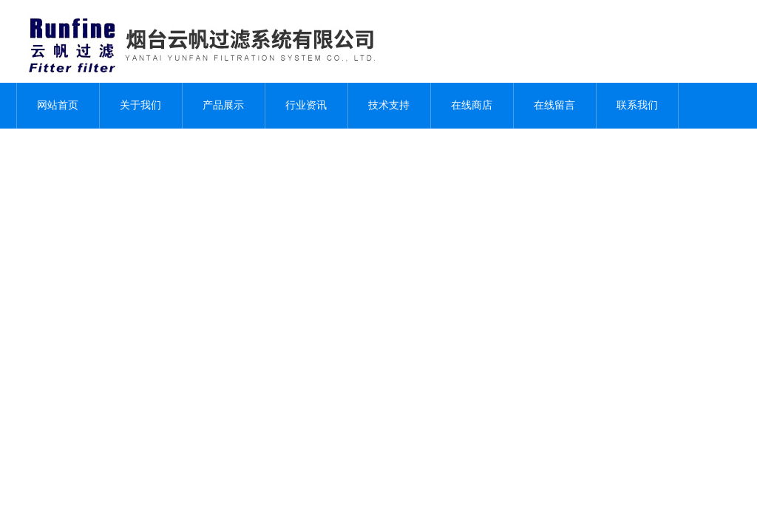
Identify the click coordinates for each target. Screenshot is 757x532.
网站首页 (58, 105)
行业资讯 (306, 105)
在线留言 (554, 105)
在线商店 (472, 105)
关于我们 (140, 105)
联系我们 (637, 105)
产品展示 (223, 105)
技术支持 (389, 105)
